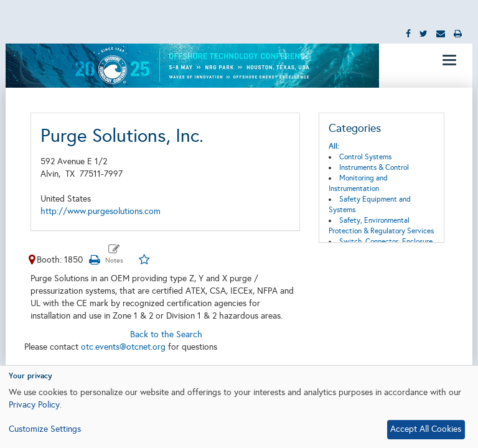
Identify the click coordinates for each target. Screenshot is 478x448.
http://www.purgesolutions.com (101, 211)
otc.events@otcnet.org (123, 347)
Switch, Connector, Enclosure (386, 241)
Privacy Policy (34, 405)
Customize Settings (45, 429)
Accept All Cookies (426, 429)
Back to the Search (166, 334)
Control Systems (365, 157)
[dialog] (239, 407)
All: (334, 146)
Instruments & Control (374, 167)
